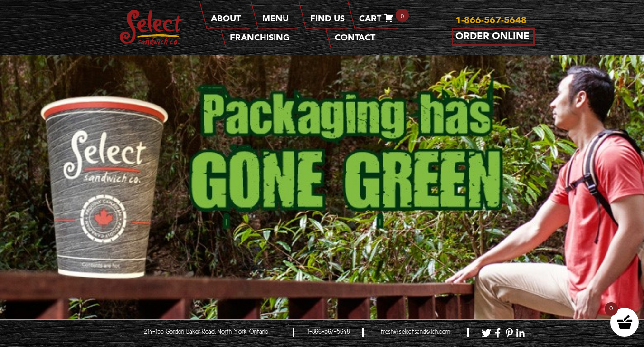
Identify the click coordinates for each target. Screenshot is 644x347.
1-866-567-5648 (328, 332)
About (229, 19)
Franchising (263, 38)
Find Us (327, 19)
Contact (355, 38)
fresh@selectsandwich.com (416, 332)
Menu (279, 19)
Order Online (492, 37)
